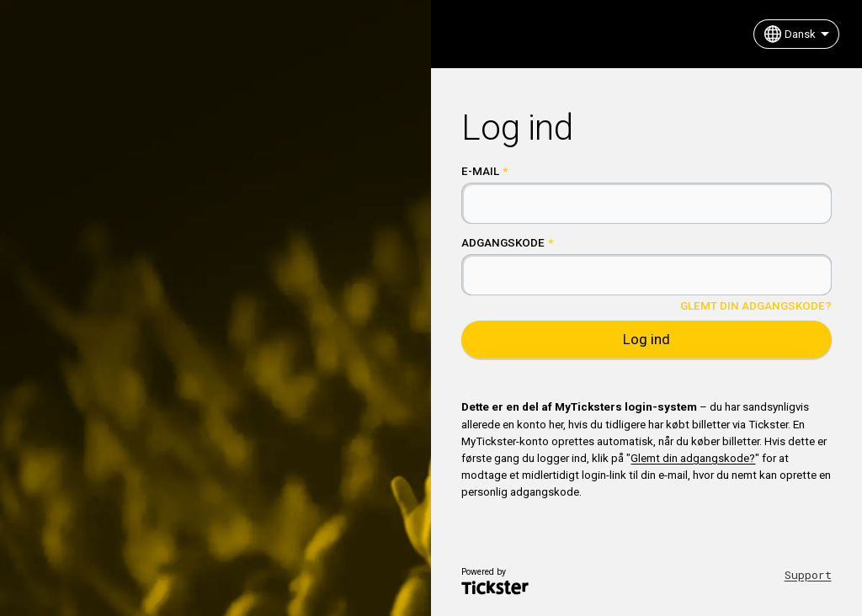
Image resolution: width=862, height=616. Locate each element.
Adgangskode (503, 243)
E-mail (480, 171)
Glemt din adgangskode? (756, 306)
